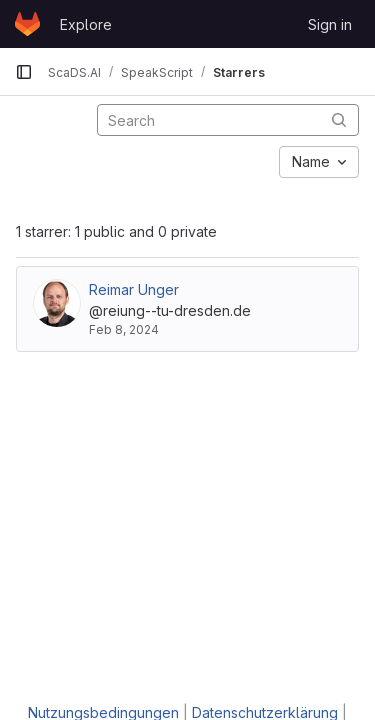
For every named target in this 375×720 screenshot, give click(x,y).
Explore (86, 24)
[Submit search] (339, 119)
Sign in (330, 24)
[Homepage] (27, 24)
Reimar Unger (134, 289)
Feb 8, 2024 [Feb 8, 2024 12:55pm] (124, 329)
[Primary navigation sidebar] (24, 72)
